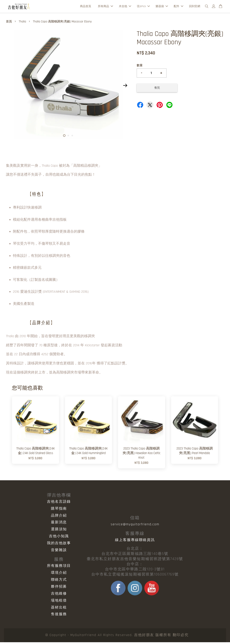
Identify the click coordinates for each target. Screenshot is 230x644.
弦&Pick (143, 7)
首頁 (9, 23)
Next (125, 87)
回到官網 (195, 7)
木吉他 (125, 7)
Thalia (22, 23)
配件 (178, 7)
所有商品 (105, 7)
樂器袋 (162, 7)
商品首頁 (86, 7)
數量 (140, 67)
